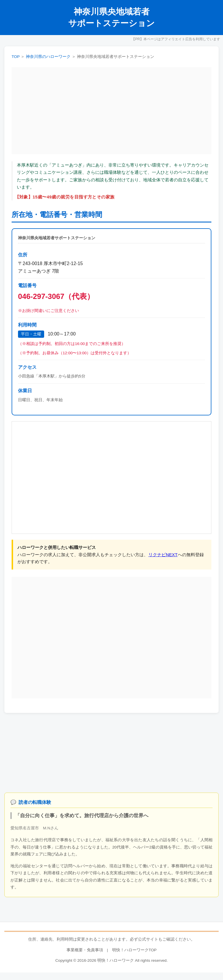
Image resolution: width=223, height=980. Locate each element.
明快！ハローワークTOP (134, 950)
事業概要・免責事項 (85, 950)
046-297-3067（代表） (56, 296)
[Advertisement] (111, 111)
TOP (16, 57)
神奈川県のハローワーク (48, 57)
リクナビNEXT (163, 555)
